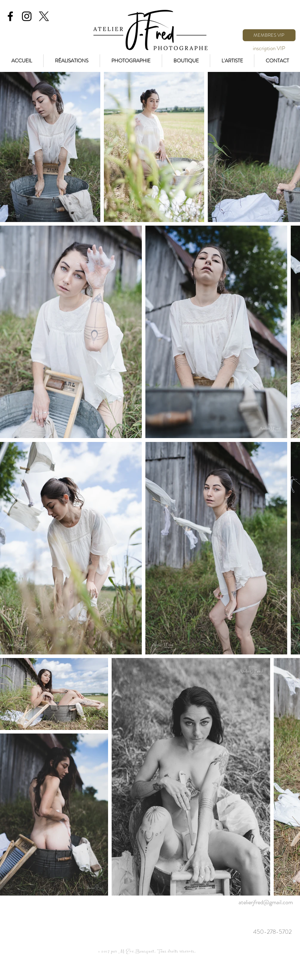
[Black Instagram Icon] (27, 16)
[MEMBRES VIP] (269, 35)
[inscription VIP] (269, 48)
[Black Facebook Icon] (10, 16)
